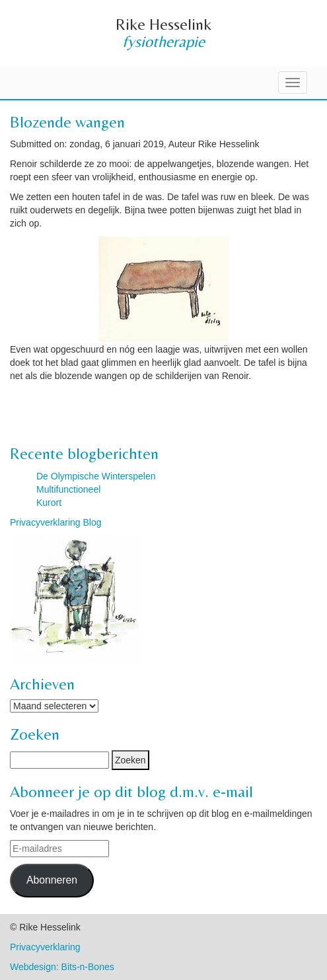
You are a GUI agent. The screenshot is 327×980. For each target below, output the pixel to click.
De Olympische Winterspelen (96, 476)
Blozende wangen (67, 122)
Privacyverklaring (45, 947)
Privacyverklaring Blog (56, 522)
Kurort (49, 503)
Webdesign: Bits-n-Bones (62, 967)
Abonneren (52, 880)
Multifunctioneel (68, 489)
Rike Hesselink (163, 24)
